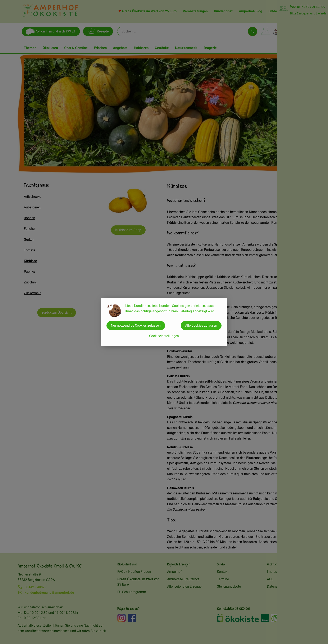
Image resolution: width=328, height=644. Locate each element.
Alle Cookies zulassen (201, 325)
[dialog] (164, 322)
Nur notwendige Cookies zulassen (136, 325)
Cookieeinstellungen (164, 336)
